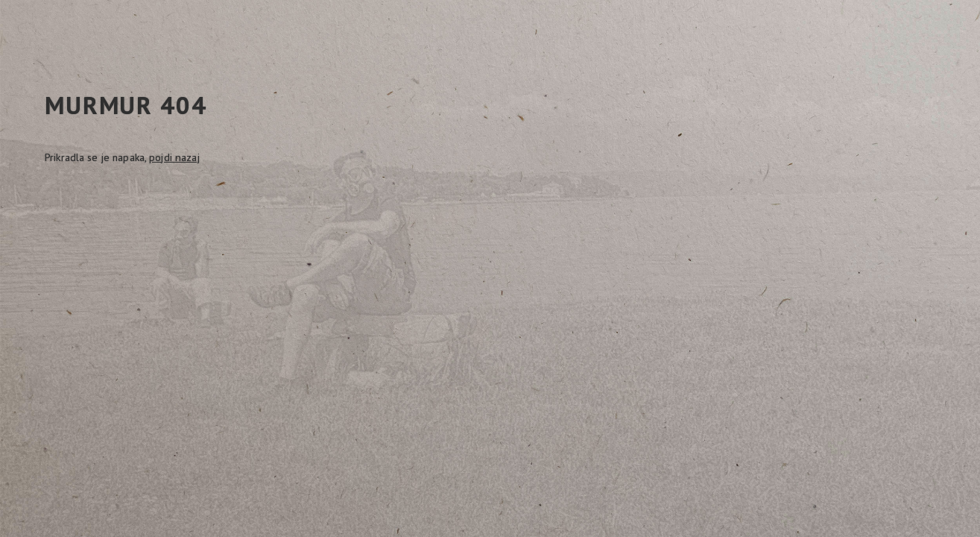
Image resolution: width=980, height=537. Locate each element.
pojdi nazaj (174, 157)
